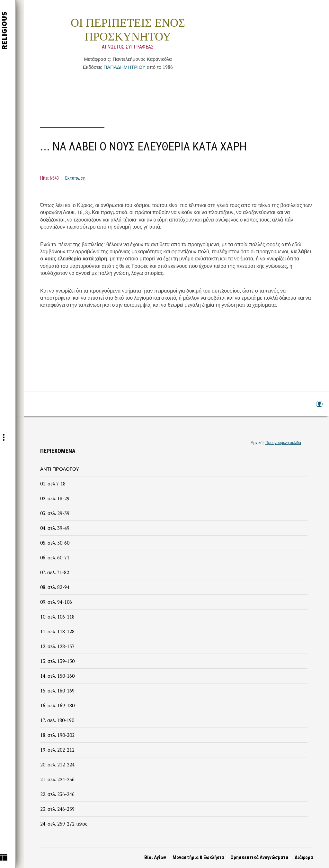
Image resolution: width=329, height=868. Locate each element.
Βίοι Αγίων (155, 857)
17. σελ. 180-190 (57, 720)
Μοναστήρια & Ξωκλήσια (198, 857)
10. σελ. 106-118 (57, 617)
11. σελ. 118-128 (57, 631)
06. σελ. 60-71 (55, 557)
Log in (319, 407)
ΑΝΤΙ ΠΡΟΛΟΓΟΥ (60, 469)
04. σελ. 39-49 (55, 528)
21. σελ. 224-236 (57, 779)
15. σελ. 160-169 (57, 691)
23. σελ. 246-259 (57, 809)
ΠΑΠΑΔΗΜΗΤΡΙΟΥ (124, 67)
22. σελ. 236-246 (57, 794)
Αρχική (256, 443)
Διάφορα (304, 857)
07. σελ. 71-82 (55, 572)
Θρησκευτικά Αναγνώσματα (259, 857)
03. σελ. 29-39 (55, 513)
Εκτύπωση (75, 178)
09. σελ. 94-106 (56, 602)
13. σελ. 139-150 (57, 661)
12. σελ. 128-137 (57, 646)
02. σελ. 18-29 (55, 498)
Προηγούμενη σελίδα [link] (283, 443)
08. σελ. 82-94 (55, 587)
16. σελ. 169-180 (57, 705)
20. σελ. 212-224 (57, 764)
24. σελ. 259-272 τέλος (64, 824)
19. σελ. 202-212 (57, 750)
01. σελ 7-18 (53, 484)
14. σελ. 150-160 (57, 676)
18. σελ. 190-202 (57, 735)
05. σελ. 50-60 (55, 543)
